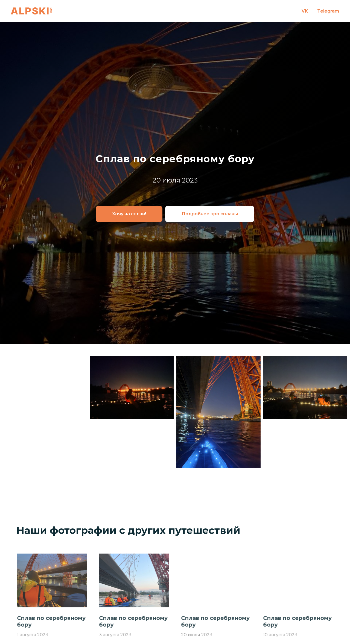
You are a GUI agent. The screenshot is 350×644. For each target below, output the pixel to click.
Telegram (328, 11)
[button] (129, 214)
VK (305, 11)
